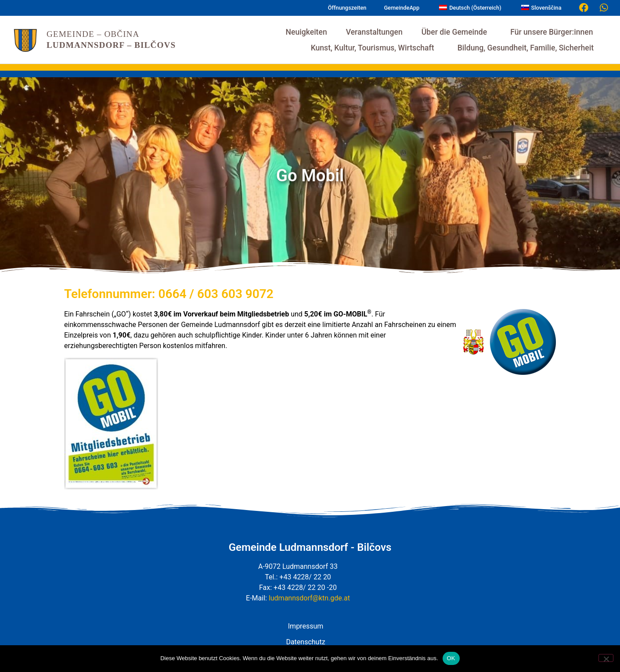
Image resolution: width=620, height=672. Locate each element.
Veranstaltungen (374, 32)
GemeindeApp (402, 8)
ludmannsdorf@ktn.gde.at (309, 598)
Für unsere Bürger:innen (554, 32)
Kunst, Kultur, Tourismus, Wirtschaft (375, 48)
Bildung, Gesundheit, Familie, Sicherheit (528, 48)
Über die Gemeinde (456, 32)
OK (451, 658)
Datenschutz (305, 642)
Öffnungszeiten (347, 8)
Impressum (306, 626)
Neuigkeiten (306, 32)
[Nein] (606, 658)
